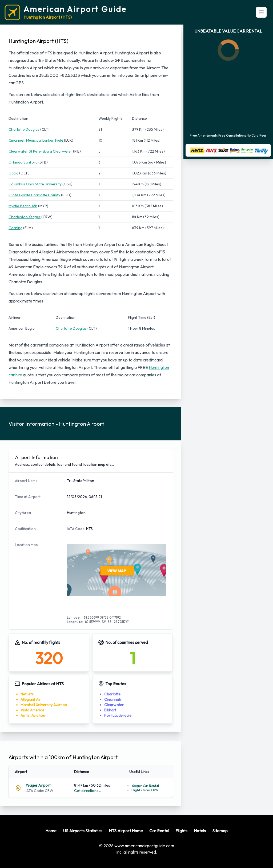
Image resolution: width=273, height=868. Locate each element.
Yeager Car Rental (145, 786)
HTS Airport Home (126, 831)
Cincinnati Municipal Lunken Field (36, 140)
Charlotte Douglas (24, 129)
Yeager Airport (38, 785)
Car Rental (159, 831)
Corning (15, 228)
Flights (181, 831)
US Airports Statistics (83, 831)
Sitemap (220, 831)
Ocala (13, 173)
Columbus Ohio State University (35, 184)
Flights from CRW (145, 790)
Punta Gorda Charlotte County (34, 195)
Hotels (200, 831)
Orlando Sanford (23, 162)
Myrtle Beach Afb (23, 206)
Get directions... (87, 791)
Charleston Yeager (25, 217)
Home (51, 831)
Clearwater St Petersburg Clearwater (40, 151)
